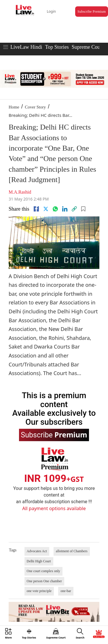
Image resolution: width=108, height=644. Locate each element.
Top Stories (57, 47)
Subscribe (54, 435)
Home (14, 107)
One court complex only (43, 571)
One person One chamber (44, 581)
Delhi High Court (39, 561)
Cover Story (35, 107)
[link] (74, 209)
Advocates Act (37, 551)
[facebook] (36, 209)
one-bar (66, 591)
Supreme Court (88, 47)
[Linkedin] (65, 209)
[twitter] (46, 209)
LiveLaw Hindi (26, 47)
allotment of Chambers (72, 551)
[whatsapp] (55, 209)
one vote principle (39, 591)
